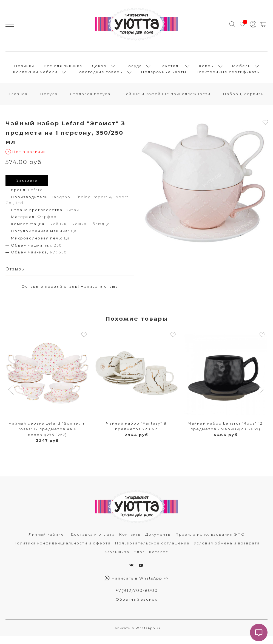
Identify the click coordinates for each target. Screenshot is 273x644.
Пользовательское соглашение (152, 550)
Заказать (27, 187)
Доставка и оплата (93, 541)
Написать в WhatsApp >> (137, 585)
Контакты (130, 541)
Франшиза (117, 559)
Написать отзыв (99, 293)
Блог (139, 559)
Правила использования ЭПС (210, 541)
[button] (12, 397)
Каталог (158, 559)
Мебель (241, 69)
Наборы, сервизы (243, 100)
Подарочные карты (164, 75)
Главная (18, 100)
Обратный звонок (136, 607)
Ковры (207, 69)
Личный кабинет (48, 541)
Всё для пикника (63, 69)
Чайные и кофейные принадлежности (167, 100)
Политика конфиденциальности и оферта (62, 550)
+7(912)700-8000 (136, 598)
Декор (99, 69)
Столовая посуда (90, 100)
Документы (158, 541)
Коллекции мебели (35, 75)
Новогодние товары (99, 75)
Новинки (24, 69)
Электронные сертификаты (228, 75)
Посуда (133, 69)
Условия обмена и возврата (227, 550)
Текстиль (170, 69)
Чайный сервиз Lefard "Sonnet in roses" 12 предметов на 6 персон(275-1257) (47, 436)
